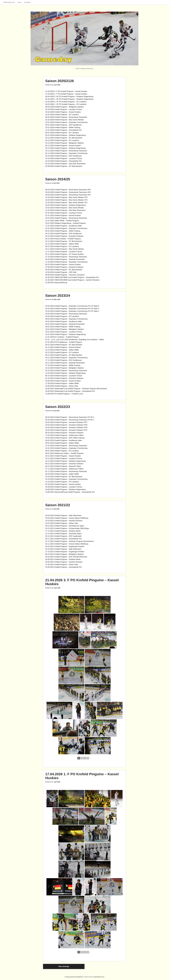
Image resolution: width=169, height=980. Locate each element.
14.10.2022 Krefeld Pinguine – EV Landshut (62, 482)
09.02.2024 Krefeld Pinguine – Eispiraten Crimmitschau (66, 319)
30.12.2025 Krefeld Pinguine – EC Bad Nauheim (64, 138)
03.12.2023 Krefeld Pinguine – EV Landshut (62, 352)
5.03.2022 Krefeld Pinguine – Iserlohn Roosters (64, 521)
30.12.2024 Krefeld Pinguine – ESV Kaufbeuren (64, 234)
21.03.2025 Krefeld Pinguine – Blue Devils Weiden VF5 (66, 197)
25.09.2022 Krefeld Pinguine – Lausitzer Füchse (64, 487)
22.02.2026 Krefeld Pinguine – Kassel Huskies (63, 112)
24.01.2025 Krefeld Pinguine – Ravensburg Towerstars (66, 218)
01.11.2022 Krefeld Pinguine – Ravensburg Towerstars (66, 471)
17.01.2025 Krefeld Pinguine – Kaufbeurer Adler (64, 226)
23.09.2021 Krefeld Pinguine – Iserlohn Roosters (64, 562)
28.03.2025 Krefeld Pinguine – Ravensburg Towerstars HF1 (68, 195)
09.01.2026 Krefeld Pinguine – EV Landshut (62, 133)
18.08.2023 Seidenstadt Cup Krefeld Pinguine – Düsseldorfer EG (70, 391)
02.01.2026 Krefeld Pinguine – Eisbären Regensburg (65, 135)
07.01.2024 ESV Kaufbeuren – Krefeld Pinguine (64, 342)
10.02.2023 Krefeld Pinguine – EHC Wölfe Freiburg (65, 438)
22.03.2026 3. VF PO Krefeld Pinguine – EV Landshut (66, 102)
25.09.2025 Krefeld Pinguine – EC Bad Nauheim (64, 166)
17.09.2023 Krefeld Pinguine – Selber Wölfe (62, 383)
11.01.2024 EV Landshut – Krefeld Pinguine (62, 337)
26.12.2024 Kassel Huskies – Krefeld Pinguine (63, 239)
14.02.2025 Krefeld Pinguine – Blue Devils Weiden (65, 208)
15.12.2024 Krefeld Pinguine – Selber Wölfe (62, 244)
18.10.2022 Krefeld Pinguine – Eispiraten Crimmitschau (66, 479)
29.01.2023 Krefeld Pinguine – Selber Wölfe (62, 443)
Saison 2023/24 (58, 296)
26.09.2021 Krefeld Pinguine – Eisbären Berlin (63, 559)
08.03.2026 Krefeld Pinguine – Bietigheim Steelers (65, 107)
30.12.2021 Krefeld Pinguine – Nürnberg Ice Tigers (65, 526)
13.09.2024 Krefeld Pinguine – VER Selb (61, 272)
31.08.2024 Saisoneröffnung (56, 283)
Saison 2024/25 (58, 179)
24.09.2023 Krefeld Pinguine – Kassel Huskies (63, 381)
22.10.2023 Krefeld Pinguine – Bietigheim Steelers (65, 368)
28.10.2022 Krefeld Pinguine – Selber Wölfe (62, 474)
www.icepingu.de (9, 2)
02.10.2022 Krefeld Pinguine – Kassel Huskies (63, 484)
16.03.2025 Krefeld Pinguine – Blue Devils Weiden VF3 (66, 200)
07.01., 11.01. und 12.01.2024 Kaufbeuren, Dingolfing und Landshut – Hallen (75, 340)
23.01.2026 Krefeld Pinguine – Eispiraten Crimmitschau (66, 122)
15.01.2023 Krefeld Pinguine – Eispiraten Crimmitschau (66, 448)
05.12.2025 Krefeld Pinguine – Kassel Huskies (63, 146)
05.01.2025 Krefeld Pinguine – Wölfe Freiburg (63, 231)
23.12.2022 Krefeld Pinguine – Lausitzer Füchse (64, 458)
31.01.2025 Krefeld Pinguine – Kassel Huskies (63, 215)
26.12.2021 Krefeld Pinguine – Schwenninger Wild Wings (67, 528)
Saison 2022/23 (58, 407)
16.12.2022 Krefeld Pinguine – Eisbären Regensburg (65, 461)
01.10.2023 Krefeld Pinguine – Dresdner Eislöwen (64, 378)
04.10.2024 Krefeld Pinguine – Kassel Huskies (63, 264)
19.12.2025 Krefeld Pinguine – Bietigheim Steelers (65, 143)
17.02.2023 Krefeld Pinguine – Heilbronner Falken (64, 435)
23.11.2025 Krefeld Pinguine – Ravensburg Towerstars (66, 151)
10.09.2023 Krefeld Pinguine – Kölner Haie (62, 386)
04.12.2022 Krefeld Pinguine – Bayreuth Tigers (63, 466)
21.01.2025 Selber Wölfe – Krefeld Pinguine (62, 221)
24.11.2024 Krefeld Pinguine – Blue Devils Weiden (65, 249)
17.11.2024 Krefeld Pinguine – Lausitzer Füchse (64, 252)
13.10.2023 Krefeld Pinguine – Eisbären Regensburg (65, 373)
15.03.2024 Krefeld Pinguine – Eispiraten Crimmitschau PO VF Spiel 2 (72, 311)
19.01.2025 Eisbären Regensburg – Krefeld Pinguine (65, 223)
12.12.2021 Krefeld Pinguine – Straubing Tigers (63, 534)
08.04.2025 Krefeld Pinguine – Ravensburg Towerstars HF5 (68, 190)
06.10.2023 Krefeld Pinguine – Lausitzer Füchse (64, 376)
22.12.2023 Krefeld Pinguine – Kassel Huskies (63, 347)
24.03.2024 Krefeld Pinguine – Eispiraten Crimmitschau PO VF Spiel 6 (72, 306)
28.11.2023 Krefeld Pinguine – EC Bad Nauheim (64, 355)
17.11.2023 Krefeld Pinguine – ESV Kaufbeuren (64, 360)
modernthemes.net (99, 977)
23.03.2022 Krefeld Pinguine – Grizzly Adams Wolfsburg (67, 518)
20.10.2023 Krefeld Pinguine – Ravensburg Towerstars (66, 371)
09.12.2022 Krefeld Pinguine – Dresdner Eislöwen (64, 464)
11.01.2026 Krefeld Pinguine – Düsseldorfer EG (63, 130)
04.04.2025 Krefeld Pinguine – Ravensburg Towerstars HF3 (68, 192)
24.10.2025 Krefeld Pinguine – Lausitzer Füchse (64, 158)
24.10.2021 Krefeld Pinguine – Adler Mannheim (63, 549)
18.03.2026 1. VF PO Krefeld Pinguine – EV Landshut (66, 104)
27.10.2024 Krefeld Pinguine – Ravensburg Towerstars (66, 257)
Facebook (27, 2)
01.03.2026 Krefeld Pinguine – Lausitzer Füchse (64, 109)
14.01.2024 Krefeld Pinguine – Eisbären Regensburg (65, 334)
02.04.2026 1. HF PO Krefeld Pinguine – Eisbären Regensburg (69, 99)
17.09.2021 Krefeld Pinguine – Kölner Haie (62, 565)
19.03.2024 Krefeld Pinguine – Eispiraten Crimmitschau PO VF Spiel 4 (72, 309)
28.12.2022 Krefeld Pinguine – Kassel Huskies (63, 456)
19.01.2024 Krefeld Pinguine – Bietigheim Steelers (65, 329)
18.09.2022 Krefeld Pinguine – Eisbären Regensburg (65, 489)
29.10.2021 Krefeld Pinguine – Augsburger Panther (65, 546)
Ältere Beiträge (64, 966)
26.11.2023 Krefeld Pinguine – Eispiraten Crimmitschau (66, 358)
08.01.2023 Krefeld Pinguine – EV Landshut (62, 451)
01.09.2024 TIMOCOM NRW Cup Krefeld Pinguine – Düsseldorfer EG (72, 277)
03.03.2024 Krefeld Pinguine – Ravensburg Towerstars (66, 314)
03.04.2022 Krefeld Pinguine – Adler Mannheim (63, 515)
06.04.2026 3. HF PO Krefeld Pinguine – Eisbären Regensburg (69, 97)
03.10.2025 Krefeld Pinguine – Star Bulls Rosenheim (65, 164)
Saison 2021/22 (58, 505)
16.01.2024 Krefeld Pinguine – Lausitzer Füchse (64, 332)
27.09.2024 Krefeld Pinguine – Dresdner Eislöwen (64, 267)
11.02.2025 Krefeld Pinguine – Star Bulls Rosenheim (65, 210)
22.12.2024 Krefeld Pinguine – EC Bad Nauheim (64, 241)
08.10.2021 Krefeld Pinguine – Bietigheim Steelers (65, 554)
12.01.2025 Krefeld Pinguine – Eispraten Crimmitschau (66, 228)
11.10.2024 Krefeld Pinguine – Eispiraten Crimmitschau (66, 262)
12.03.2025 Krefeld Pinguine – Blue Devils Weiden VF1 (66, 203)
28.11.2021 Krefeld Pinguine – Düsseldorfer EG (63, 539)
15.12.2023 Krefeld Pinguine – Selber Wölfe (62, 350)
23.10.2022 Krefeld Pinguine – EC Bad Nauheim (64, 477)
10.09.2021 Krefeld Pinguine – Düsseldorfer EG (63, 567)
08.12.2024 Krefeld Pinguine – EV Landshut (62, 246)
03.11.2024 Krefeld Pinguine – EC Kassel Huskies (64, 254)
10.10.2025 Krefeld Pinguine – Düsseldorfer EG (63, 161)
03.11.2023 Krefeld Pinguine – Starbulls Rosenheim (65, 363)
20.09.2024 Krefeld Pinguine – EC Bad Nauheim (64, 270)
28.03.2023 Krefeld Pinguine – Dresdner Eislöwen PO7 (66, 422)
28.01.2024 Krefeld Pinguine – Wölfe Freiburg (63, 327)
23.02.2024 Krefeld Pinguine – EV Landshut (62, 316)
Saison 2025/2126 (60, 81)
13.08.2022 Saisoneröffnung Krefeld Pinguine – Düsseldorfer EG (70, 492)
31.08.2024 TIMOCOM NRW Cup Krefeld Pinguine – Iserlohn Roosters (72, 280)
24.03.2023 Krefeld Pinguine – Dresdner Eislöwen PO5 (66, 425)
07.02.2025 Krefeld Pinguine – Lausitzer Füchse (64, 213)
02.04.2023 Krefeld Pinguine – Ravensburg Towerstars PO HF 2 (70, 420)
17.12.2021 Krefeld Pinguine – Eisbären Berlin (63, 531)
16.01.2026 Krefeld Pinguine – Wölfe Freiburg (63, 127)
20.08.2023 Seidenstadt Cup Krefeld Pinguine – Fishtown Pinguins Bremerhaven (76, 389)
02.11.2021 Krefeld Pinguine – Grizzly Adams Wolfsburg (67, 544)
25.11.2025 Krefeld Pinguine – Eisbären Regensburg (65, 148)
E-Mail (19, 2)
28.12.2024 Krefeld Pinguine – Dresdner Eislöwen (64, 236)
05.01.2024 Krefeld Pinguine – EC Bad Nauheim (64, 345)
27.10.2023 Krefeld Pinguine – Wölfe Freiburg (63, 365)
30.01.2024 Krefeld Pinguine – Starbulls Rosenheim (65, 324)
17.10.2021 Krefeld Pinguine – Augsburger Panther (65, 552)
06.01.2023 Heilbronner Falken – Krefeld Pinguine (64, 453)
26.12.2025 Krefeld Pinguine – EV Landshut (62, 140)
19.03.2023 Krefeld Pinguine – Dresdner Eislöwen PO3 (66, 428)
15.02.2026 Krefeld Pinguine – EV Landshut (62, 115)
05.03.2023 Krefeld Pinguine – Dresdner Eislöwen (64, 433)
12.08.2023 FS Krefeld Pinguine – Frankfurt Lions (64, 394)
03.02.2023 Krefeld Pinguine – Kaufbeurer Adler (64, 440)
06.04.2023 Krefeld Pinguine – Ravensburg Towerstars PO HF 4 (70, 417)
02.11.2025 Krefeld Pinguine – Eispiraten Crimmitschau (66, 153)
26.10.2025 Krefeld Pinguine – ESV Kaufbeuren (64, 156)
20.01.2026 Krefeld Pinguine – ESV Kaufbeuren (64, 125)
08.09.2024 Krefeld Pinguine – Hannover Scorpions (65, 275)
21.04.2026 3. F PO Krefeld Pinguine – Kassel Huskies (66, 91)
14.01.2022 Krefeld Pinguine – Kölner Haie (62, 523)
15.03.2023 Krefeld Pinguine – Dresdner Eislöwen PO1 (66, 430)
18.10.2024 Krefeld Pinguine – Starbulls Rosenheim (65, 259)
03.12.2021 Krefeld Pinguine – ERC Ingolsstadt (63, 536)
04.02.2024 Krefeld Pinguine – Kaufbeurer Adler (64, 321)
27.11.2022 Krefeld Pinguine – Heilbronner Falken (64, 469)
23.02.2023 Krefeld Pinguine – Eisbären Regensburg (65, 205)
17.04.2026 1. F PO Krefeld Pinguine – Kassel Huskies (66, 94)
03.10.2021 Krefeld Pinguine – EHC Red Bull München (66, 557)
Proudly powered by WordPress (74, 977)
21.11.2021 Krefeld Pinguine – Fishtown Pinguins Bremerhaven (70, 541)
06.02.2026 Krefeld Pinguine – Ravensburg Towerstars (66, 117)
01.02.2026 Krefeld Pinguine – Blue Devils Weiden (65, 120)
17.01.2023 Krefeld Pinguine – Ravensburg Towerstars (66, 446)
